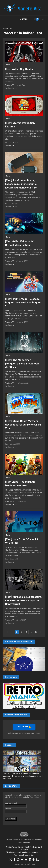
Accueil (5, 28)
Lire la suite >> (11, 88)
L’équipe (24, 852)
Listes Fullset (24, 847)
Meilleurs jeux (35, 847)
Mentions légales (13, 852)
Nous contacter (35, 852)
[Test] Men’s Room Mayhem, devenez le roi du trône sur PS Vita (23, 425)
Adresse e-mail (12, 803)
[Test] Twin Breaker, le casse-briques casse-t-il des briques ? (23, 303)
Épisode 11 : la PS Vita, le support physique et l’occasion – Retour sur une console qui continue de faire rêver (23, 776)
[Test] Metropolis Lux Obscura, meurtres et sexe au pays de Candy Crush (23, 600)
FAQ (27, 850)
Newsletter (18, 855)
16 (36, 632)
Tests (8, 65)
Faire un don (29, 855)
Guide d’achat (12, 847)
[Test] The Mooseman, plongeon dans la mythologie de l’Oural (22, 364)
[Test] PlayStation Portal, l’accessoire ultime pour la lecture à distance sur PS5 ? (22, 184)
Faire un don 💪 (24, 727)
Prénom (8, 809)
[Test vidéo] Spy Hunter (19, 69)
